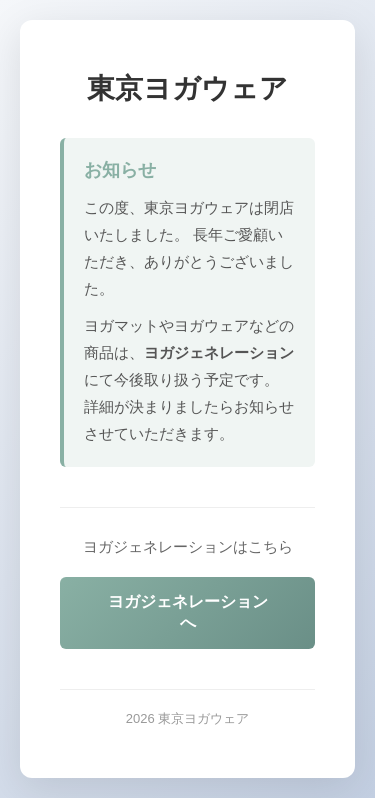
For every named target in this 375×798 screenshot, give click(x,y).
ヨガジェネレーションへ (188, 612)
